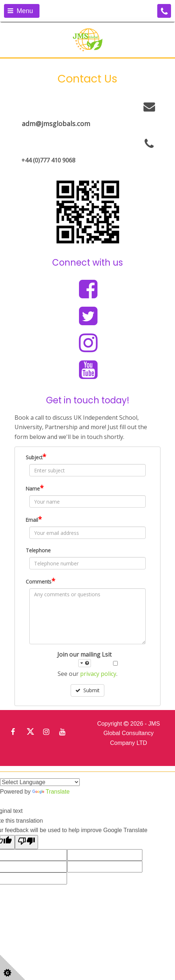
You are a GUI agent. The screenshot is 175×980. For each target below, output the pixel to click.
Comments (40, 581)
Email (34, 519)
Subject (36, 457)
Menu (20, 11)
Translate (51, 792)
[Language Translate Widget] (40, 782)
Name (35, 488)
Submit (87, 690)
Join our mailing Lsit (84, 659)
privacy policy (98, 674)
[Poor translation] (26, 842)
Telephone (38, 550)
